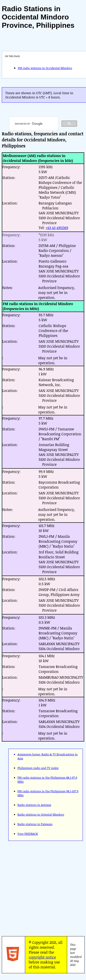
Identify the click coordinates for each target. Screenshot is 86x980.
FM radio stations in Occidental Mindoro (45, 68)
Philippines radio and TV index (38, 768)
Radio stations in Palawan (35, 824)
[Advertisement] (42, 887)
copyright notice (42, 957)
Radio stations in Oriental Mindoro (41, 814)
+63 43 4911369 (57, 228)
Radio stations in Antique (34, 805)
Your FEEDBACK (28, 834)
